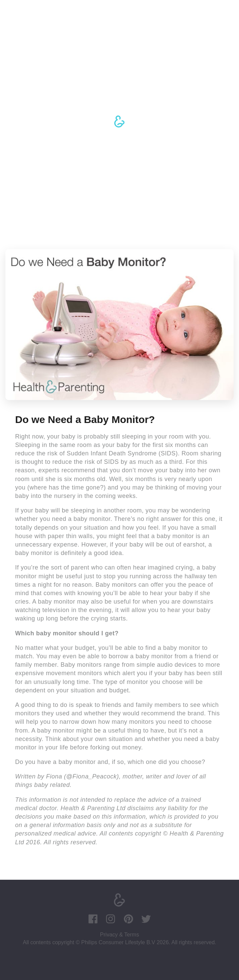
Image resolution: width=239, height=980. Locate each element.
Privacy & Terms (119, 935)
